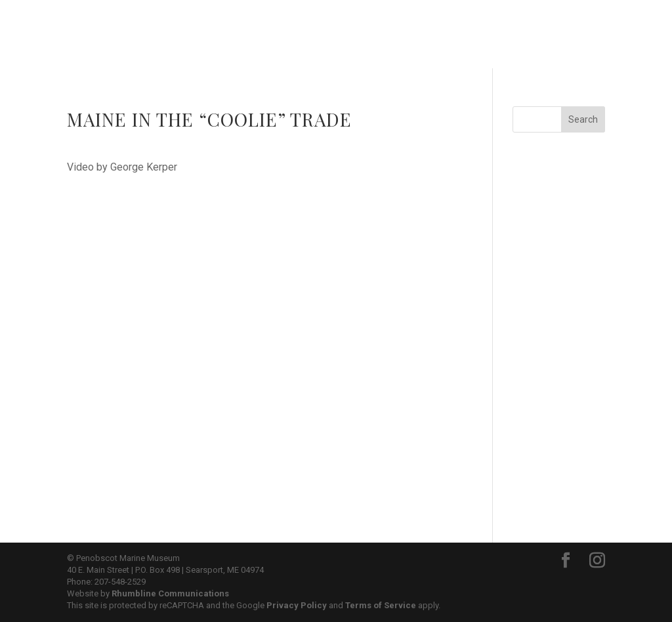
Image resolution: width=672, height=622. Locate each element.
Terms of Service (381, 605)
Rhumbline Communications (170, 593)
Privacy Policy (297, 605)
